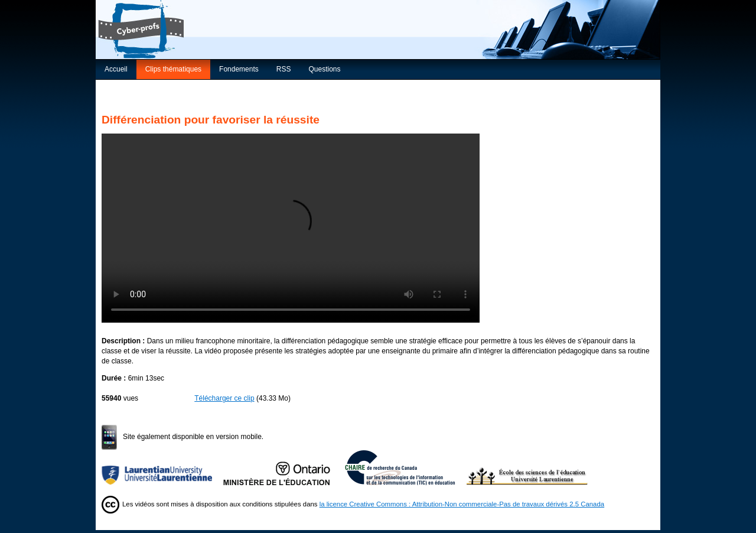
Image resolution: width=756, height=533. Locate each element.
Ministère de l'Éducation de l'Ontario (284, 467)
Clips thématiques (173, 69)
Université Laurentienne (162, 467)
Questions (324, 69)
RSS (284, 69)
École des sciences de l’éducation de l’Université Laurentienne (527, 467)
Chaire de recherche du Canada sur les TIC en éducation (406, 467)
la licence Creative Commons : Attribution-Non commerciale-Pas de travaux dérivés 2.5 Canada (462, 504)
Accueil (116, 69)
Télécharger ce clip (224, 398)
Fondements (239, 69)
